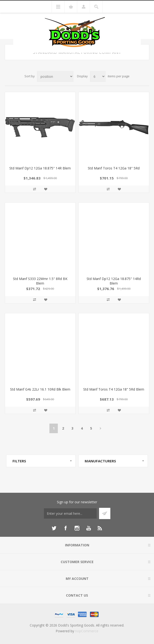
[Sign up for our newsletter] (70, 513)
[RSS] (100, 528)
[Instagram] (77, 528)
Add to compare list (35, 189)
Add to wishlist (46, 189)
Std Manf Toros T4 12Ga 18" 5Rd (114, 168)
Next (100, 428)
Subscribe (105, 513)
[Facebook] (65, 528)
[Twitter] (54, 528)
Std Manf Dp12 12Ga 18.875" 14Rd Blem (114, 281)
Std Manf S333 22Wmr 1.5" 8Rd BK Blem (40, 281)
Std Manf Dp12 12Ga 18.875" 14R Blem (40, 168)
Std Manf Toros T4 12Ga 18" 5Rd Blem (114, 389)
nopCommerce (87, 631)
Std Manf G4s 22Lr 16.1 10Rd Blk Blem (40, 389)
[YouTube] (89, 528)
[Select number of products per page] (98, 76)
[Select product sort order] (55, 76)
